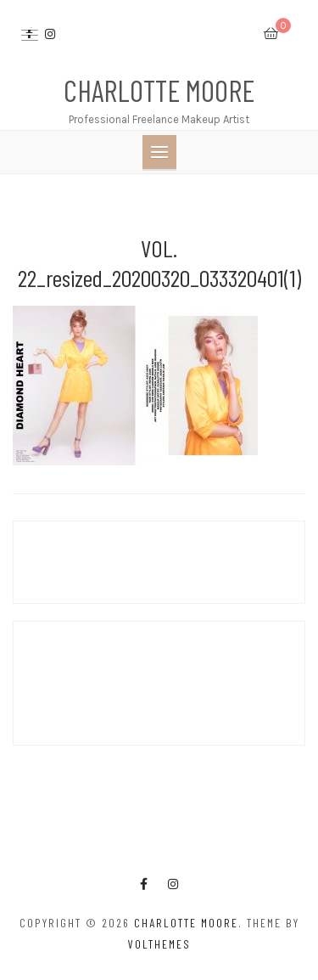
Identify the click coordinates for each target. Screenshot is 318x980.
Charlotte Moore (159, 90)
